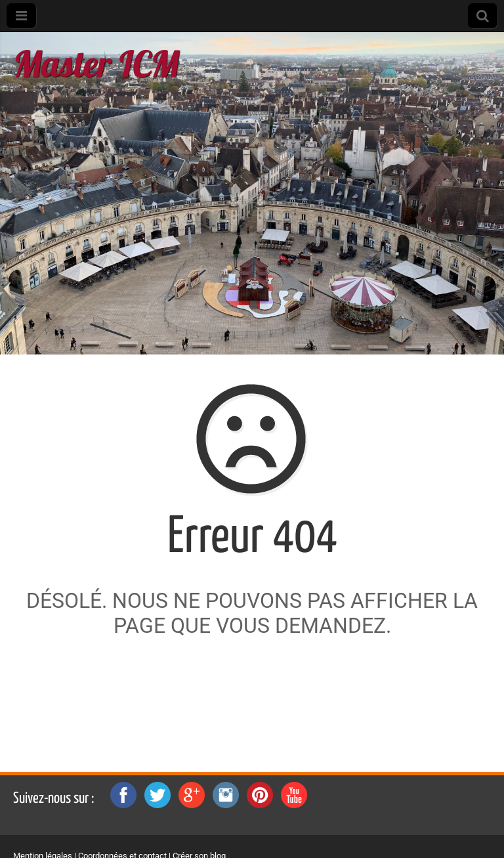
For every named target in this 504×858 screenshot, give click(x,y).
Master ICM (96, 63)
